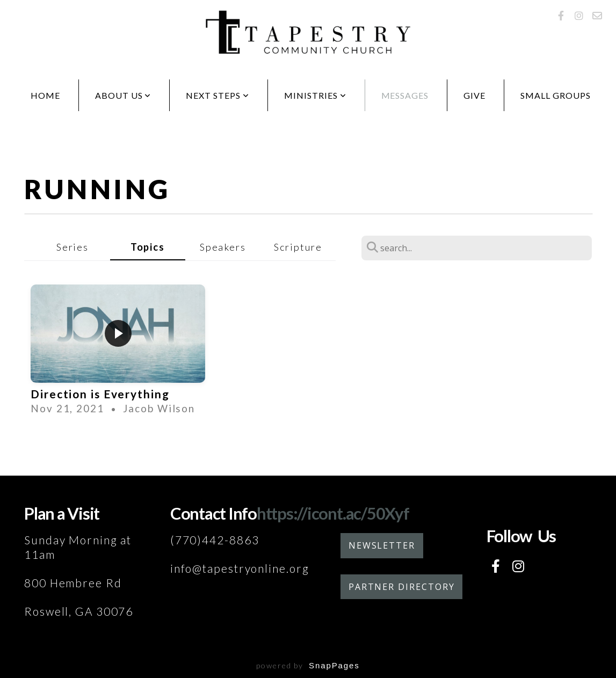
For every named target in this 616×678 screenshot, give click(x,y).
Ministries (315, 95)
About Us (123, 95)
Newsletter (382, 545)
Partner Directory (402, 587)
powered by (308, 665)
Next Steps (218, 95)
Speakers (223, 247)
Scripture (298, 247)
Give (474, 95)
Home (45, 95)
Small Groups (556, 95)
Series (73, 247)
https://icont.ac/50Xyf (333, 513)
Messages (405, 95)
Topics (148, 247)
